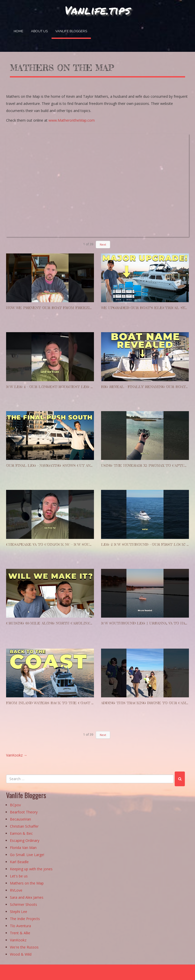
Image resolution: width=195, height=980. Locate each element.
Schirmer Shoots (23, 905)
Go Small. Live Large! (27, 855)
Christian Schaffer (24, 826)
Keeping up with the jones (31, 869)
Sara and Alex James (27, 898)
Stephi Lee (19, 912)
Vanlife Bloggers (71, 31)
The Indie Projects (25, 919)
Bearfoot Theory (24, 812)
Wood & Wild (21, 954)
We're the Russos (24, 947)
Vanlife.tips (98, 10)
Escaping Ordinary (25, 841)
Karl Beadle (19, 862)
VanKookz (17, 755)
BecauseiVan (20, 819)
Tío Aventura (20, 926)
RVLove (16, 890)
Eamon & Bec (21, 834)
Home (19, 31)
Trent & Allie (20, 933)
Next (103, 244)
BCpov (15, 805)
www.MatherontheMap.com (72, 120)
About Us (39, 31)
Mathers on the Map (27, 883)
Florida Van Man (23, 848)
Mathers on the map (62, 68)
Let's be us (19, 876)
